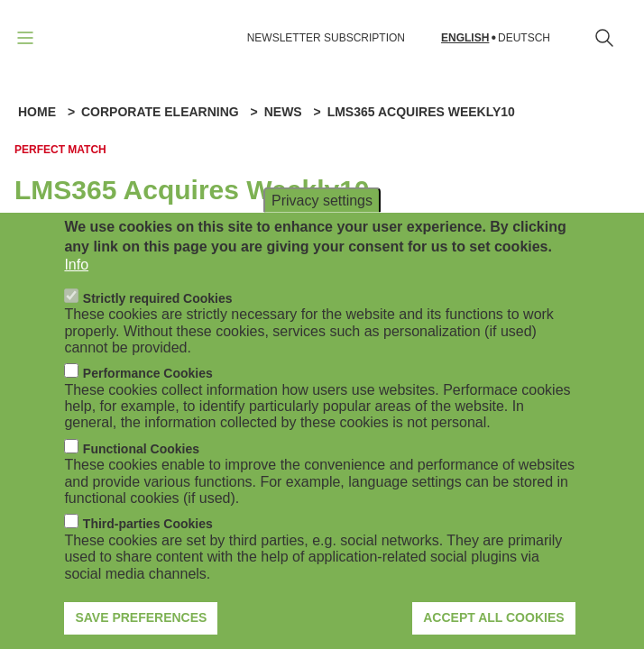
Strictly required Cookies (158, 319)
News (283, 112)
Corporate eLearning (160, 112)
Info (76, 286)
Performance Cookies (148, 395)
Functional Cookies (141, 471)
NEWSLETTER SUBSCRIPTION (326, 38)
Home (37, 112)
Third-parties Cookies (148, 545)
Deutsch (524, 38)
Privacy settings (322, 221)
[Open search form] (604, 38)
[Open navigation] (25, 38)
